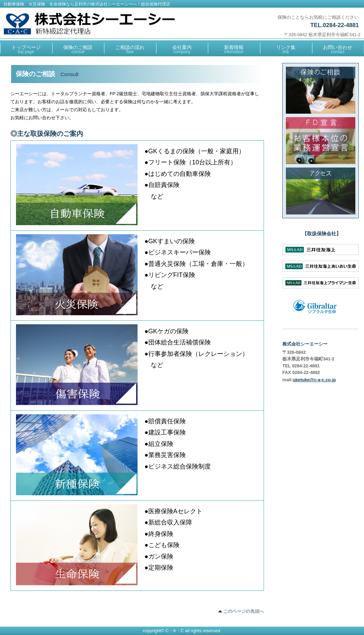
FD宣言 (321, 141)
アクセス (321, 191)
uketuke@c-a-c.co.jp (314, 380)
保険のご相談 (321, 90)
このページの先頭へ (244, 611)
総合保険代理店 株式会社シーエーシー (89, 24)
